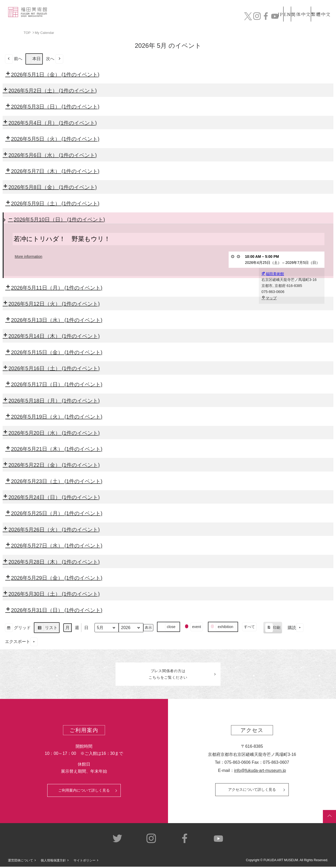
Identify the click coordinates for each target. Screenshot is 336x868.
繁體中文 (320, 7)
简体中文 (295, 7)
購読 (296, 628)
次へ (55, 59)
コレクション (156, 18)
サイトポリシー (85, 862)
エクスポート (21, 642)
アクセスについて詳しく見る (252, 791)
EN (276, 7)
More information (28, 257)
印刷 (273, 628)
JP (259, 7)
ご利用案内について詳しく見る (84, 792)
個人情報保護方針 (53, 862)
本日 (34, 59)
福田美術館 (273, 274)
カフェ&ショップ (257, 18)
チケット (316, 18)
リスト (47, 628)
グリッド (18, 628)
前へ (14, 59)
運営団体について (20, 862)
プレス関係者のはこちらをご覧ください (168, 675)
